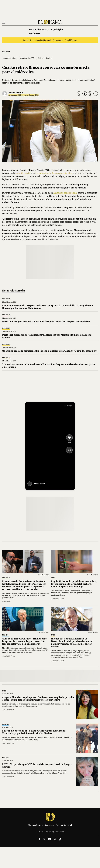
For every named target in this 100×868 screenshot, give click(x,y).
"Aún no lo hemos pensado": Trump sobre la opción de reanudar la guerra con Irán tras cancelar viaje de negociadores (24, 641)
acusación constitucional (65, 193)
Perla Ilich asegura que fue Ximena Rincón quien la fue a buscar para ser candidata (46, 321)
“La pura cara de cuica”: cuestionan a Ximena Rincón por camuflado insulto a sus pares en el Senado (49, 365)
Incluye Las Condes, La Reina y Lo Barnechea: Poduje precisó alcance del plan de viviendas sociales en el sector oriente (72, 642)
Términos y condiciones (55, 831)
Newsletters (34, 33)
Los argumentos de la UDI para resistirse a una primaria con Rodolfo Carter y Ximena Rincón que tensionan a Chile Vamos (47, 307)
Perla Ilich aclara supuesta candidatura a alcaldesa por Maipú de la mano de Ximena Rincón (47, 336)
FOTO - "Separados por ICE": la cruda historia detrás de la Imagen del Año (37, 765)
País (53, 578)
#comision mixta (10, 58)
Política (6, 52)
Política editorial (64, 825)
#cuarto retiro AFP (27, 58)
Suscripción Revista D (39, 29)
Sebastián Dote (16, 92)
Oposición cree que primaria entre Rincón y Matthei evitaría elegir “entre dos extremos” (50, 351)
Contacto (49, 825)
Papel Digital (57, 29)
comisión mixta (23, 173)
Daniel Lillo (6, 601)
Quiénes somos (35, 825)
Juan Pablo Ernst (57, 599)
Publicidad (40, 831)
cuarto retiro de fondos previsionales (54, 173)
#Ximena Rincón (45, 58)
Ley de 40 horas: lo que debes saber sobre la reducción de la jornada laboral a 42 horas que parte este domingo (74, 584)
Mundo (5, 635)
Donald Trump (71, 40)
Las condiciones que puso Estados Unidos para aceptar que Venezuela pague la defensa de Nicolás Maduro (34, 732)
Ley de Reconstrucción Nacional (37, 40)
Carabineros (58, 40)
